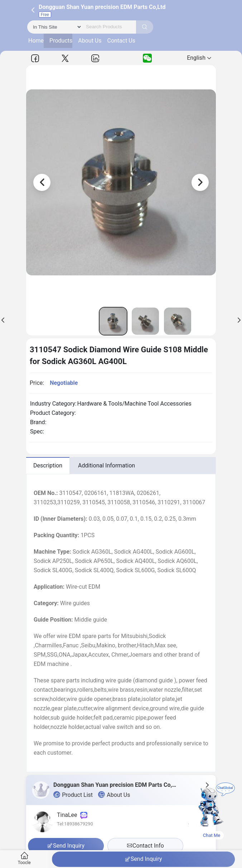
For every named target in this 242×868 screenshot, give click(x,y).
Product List (73, 795)
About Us (90, 41)
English (199, 58)
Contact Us (121, 41)
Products (61, 41)
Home (36, 41)
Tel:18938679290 (75, 824)
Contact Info (145, 846)
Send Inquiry (144, 859)
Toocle (24, 859)
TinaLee (72, 815)
